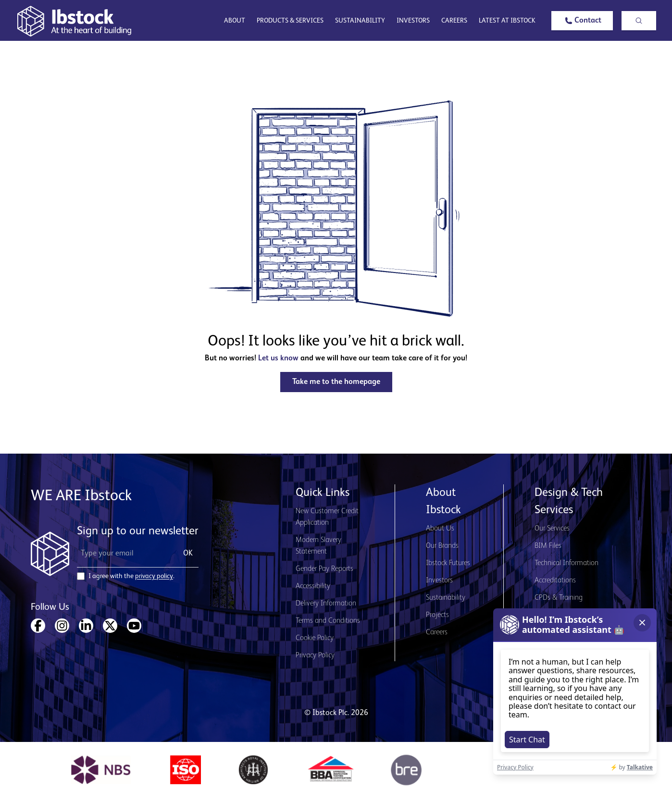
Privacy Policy (315, 655)
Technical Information (566, 563)
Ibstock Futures (448, 563)
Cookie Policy (315, 638)
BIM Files (548, 546)
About (235, 21)
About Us (440, 529)
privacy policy (154, 576)
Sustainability (360, 21)
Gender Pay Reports (324, 569)
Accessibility (313, 586)
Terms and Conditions (328, 621)
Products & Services (290, 21)
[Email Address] (124, 554)
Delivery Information (326, 604)
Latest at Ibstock (507, 21)
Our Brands (442, 546)
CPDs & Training (559, 598)
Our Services (552, 529)
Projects (437, 615)
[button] (582, 21)
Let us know (278, 358)
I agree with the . (131, 576)
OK (188, 554)
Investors (413, 21)
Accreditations (555, 580)
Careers (454, 21)
